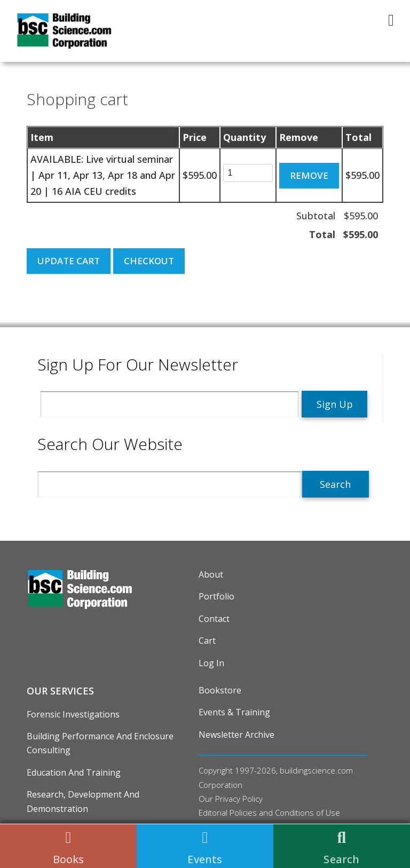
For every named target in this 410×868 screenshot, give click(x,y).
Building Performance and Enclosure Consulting (100, 743)
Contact (214, 619)
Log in (211, 663)
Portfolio (216, 596)
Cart (207, 641)
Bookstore (220, 690)
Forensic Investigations (73, 714)
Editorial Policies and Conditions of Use (269, 812)
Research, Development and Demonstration (83, 801)
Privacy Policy (239, 799)
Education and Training (74, 772)
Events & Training (234, 712)
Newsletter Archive (236, 735)
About (211, 574)
